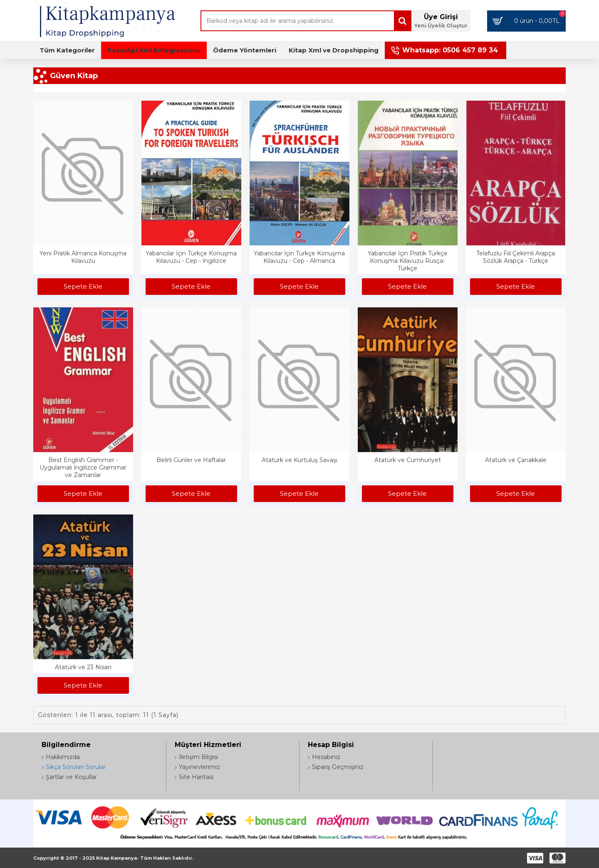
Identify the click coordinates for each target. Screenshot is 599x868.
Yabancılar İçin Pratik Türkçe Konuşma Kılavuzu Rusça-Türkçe (408, 261)
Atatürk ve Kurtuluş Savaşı (299, 460)
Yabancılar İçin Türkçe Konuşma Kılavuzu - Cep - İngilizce (191, 257)
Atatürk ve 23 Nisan (83, 667)
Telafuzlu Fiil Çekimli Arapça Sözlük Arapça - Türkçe (516, 257)
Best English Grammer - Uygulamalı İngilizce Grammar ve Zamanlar (83, 467)
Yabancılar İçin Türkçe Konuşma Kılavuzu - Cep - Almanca (299, 257)
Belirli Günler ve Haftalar (191, 460)
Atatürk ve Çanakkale (516, 460)
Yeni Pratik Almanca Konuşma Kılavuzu (83, 257)
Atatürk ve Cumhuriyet (408, 460)
